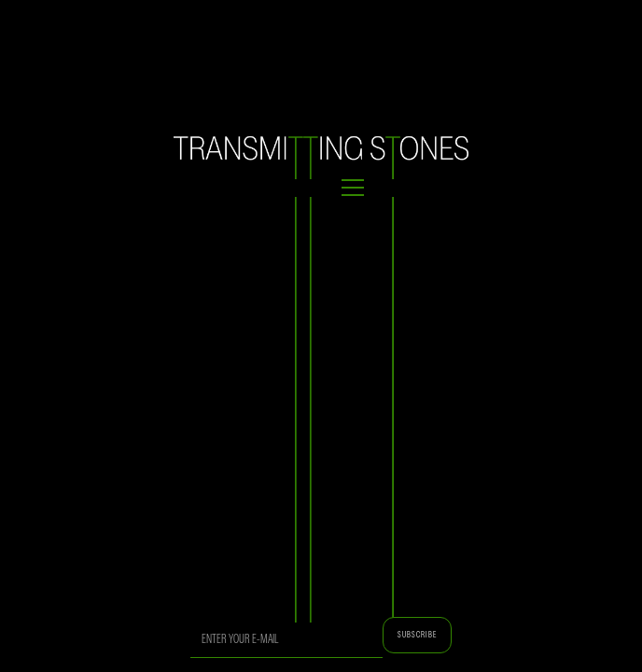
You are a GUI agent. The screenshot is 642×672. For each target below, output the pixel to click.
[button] (321, 188)
